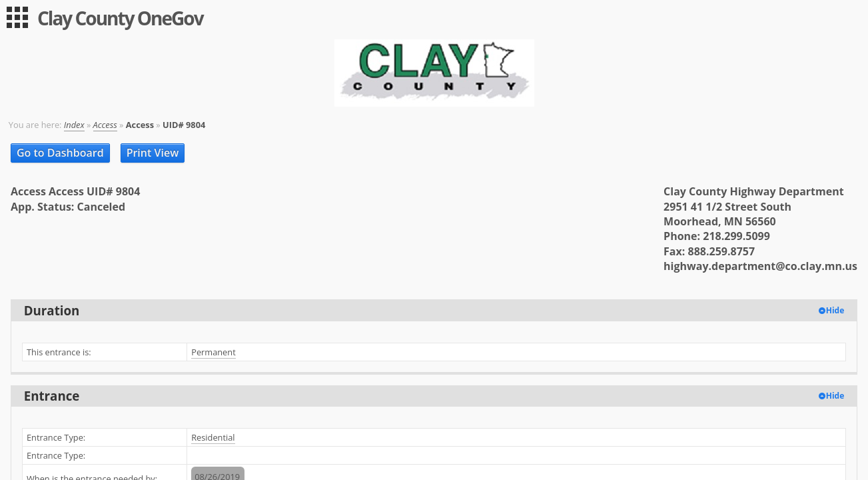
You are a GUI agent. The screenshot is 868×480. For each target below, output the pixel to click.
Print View (153, 153)
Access (105, 125)
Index (74, 125)
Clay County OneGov (120, 18)
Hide (835, 310)
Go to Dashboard (60, 153)
